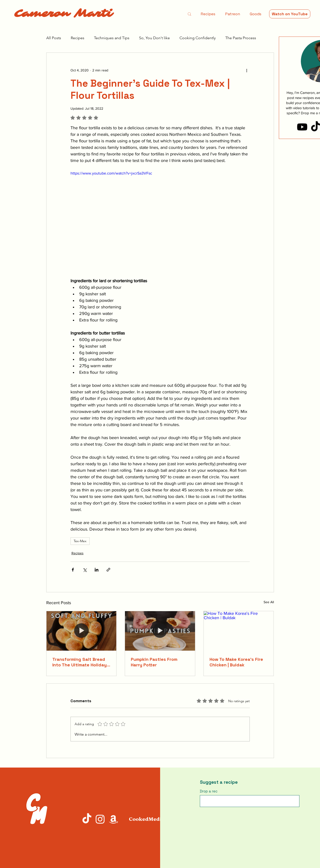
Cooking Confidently (198, 38)
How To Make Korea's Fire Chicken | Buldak (236, 662)
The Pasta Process (241, 38)
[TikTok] (87, 819)
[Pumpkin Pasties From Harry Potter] (160, 631)
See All (269, 602)
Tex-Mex (80, 541)
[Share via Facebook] (73, 570)
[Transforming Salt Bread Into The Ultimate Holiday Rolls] (82, 631)
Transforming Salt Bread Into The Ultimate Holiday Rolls (79, 662)
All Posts (54, 38)
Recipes (78, 38)
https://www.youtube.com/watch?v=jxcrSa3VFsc (111, 173)
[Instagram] (100, 819)
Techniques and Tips (112, 38)
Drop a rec (209, 791)
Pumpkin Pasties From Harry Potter (154, 662)
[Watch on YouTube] (290, 14)
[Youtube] (302, 127)
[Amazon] (113, 819)
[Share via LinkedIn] (97, 570)
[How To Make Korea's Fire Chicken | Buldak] (239, 631)
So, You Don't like (154, 38)
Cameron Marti (63, 14)
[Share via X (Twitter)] (85, 570)
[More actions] (247, 70)
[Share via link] (108, 570)
